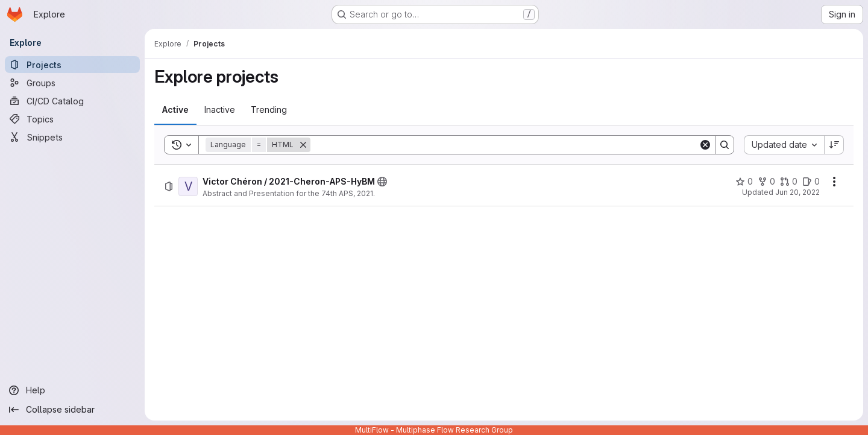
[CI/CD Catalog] (72, 101)
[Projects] (72, 65)
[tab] (175, 110)
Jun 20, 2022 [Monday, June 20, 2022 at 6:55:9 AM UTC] (797, 192)
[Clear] (705, 145)
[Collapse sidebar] (72, 410)
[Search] (505, 145)
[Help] (72, 390)
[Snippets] (72, 137)
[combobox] (784, 145)
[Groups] (72, 83)
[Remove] (303, 145)
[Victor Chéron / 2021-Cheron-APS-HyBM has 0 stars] (744, 182)
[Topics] (72, 119)
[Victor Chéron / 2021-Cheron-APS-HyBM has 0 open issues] (811, 182)
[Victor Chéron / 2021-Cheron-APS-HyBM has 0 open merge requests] (789, 182)
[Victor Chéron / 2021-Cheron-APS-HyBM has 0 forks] (766, 182)
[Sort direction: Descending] (834, 145)
